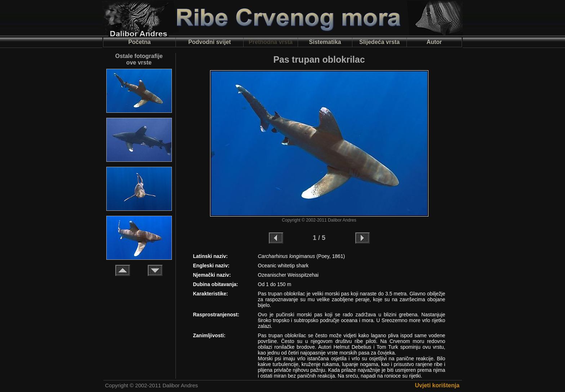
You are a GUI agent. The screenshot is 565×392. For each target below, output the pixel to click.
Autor (434, 42)
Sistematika (325, 42)
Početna (139, 42)
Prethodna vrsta (271, 42)
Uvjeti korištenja (437, 385)
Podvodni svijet (209, 42)
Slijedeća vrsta (379, 42)
